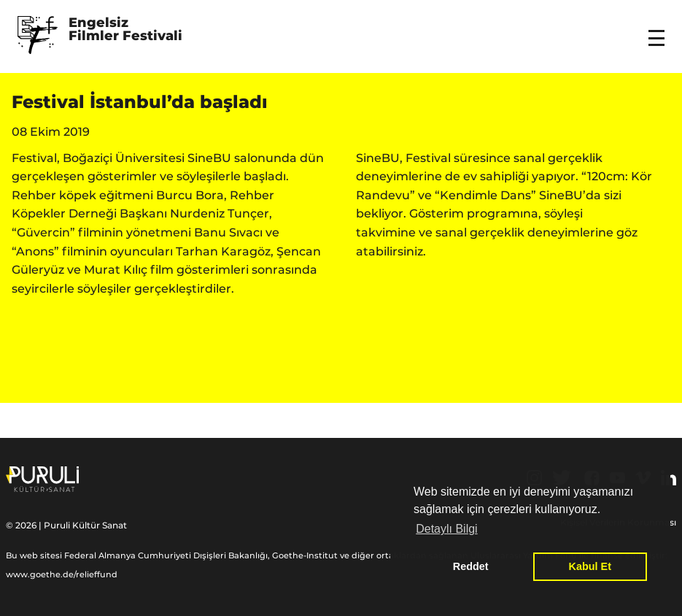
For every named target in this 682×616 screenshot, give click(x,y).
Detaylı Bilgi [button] (446, 529)
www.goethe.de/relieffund (62, 574)
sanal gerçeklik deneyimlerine (524, 232)
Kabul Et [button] (590, 566)
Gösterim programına (474, 213)
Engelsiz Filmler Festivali (125, 30)
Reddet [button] (471, 566)
